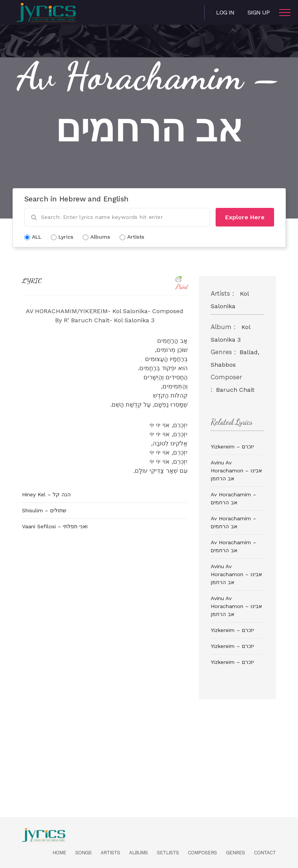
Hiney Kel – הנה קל (46, 494)
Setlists (168, 853)
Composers (202, 853)
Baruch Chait (235, 390)
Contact (265, 853)
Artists (110, 853)
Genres (235, 853)
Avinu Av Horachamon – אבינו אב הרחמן (236, 470)
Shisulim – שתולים (44, 510)
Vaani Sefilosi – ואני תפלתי (55, 526)
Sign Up (259, 12)
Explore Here (245, 217)
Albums (138, 853)
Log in (225, 12)
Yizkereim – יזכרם (232, 447)
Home (59, 853)
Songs (83, 853)
